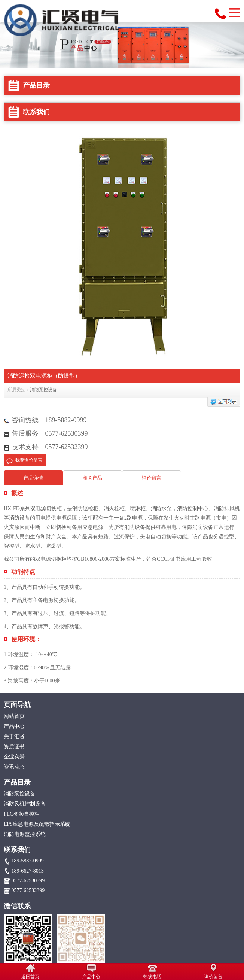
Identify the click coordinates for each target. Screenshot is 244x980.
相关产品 (92, 478)
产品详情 (33, 478)
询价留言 (152, 478)
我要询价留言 (29, 460)
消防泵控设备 (43, 390)
